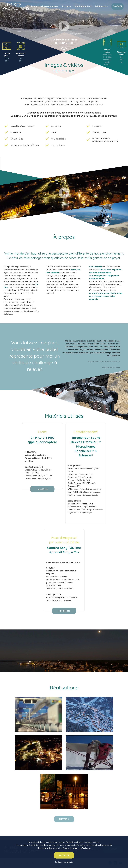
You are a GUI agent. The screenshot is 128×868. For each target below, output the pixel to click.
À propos (66, 6)
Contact (117, 6)
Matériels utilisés (83, 6)
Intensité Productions (16, 6)
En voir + (64, 819)
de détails (43, 489)
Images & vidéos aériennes (45, 6)
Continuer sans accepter (64, 862)
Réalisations (101, 6)
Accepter (64, 855)
